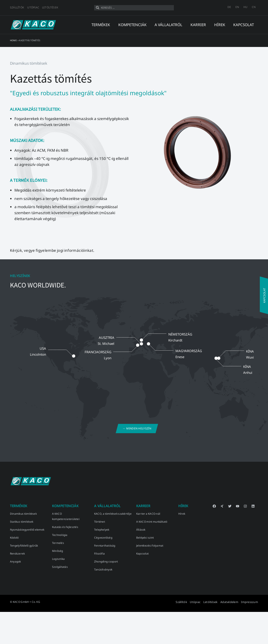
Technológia (60, 535)
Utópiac (33, 7)
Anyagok (16, 562)
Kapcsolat (142, 554)
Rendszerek (17, 554)
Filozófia (99, 554)
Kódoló (14, 538)
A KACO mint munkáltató (152, 522)
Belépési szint (145, 538)
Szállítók (17, 7)
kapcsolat (244, 25)
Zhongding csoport (106, 562)
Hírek (182, 514)
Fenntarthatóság (105, 546)
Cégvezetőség (103, 538)
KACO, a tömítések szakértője (113, 514)
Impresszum (250, 602)
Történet (100, 522)
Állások (141, 530)
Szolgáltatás (60, 567)
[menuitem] (229, 7)
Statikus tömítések (22, 522)
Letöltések (50, 7)
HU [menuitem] (245, 7)
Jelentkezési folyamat (150, 546)
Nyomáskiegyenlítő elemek (27, 530)
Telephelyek (102, 530)
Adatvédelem (231, 602)
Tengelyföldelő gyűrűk (24, 546)
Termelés (58, 543)
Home (13, 40)
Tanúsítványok (103, 569)
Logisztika (58, 559)
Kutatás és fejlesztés (65, 527)
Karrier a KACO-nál (148, 514)
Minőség (58, 551)
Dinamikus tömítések (23, 514)
